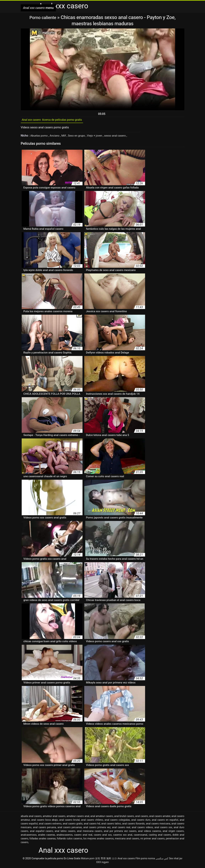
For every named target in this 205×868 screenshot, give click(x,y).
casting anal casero (160, 836)
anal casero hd (92, 825)
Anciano (56, 137)
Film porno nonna (145, 860)
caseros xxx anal (123, 836)
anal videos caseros (149, 832)
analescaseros (65, 836)
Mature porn (88, 860)
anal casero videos (142, 829)
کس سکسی (162, 860)
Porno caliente (43, 17)
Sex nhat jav (176, 860)
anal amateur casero (102, 817)
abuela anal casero (31, 817)
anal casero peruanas (70, 829)
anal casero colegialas (117, 821)
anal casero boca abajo (45, 821)
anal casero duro (141, 821)
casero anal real (83, 836)
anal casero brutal (69, 821)
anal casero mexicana (158, 825)
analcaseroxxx (29, 836)
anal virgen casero (173, 832)
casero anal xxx (103, 836)
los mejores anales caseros (98, 840)
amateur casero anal (78, 817)
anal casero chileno (92, 821)
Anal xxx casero (126, 860)
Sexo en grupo (79, 137)
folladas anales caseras (42, 840)
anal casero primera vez (97, 829)
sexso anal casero (119, 137)
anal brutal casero (124, 817)
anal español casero (42, 832)
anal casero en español (165, 821)
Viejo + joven (98, 137)
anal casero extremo (50, 825)
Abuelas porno (40, 137)
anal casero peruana (44, 829)
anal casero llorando (133, 825)
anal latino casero (65, 832)
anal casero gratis (73, 825)
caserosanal (140, 836)
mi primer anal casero (153, 840)
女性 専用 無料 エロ (106, 860)
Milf (66, 137)
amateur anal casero (54, 817)
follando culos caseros (70, 840)
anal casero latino (111, 825)
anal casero (142, 817)
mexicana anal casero (127, 840)
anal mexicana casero (90, 832)
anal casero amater (160, 817)
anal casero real (121, 829)
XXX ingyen (102, 863)
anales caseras (46, 836)
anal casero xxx (163, 829)
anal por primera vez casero (120, 832)
